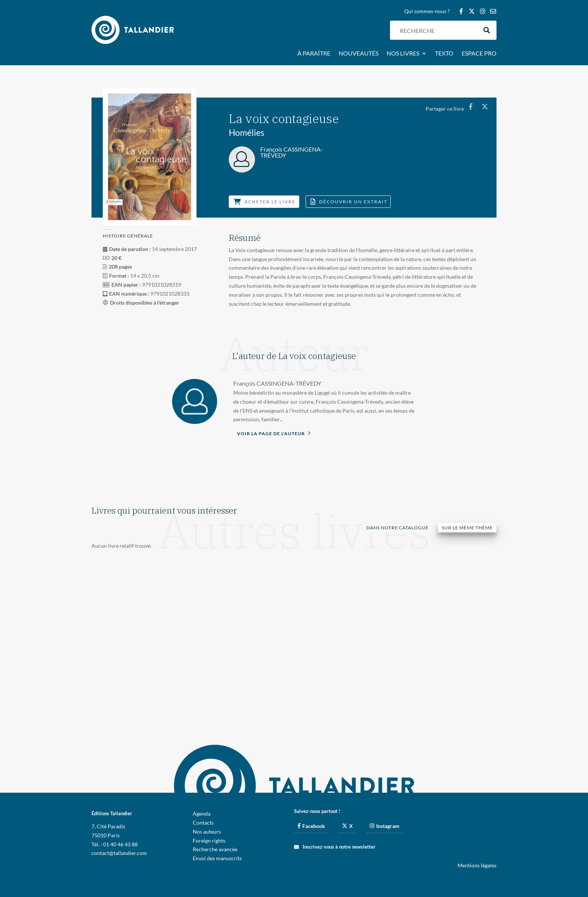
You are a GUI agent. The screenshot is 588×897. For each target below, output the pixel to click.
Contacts (203, 823)
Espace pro (479, 54)
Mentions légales (477, 865)
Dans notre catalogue (397, 528)
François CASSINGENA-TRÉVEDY (277, 383)
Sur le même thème (467, 528)
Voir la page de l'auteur (274, 433)
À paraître (314, 54)
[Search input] (437, 30)
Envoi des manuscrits (217, 858)
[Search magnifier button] (487, 30)
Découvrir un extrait (349, 202)
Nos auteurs (207, 832)
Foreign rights (209, 841)
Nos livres (403, 54)
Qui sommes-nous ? (427, 11)
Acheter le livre (265, 202)
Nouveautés (358, 54)
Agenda (202, 814)
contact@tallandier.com (119, 853)
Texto (444, 54)
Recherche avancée (215, 849)
